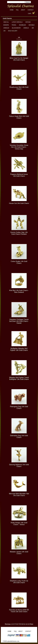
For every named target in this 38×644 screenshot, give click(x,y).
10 (23, 624)
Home (12, 10)
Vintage (28, 22)
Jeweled (6, 28)
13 (29, 624)
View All (6, 22)
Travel (14, 25)
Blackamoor (16, 28)
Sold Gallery (13, 31)
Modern (6, 25)
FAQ (17, 10)
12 (27, 624)
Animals (26, 28)
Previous (8, 624)
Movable (32, 25)
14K (4, 31)
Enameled (22, 25)
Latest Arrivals (17, 22)
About (23, 10)
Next (32, 624)
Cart (30, 14)
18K (33, 28)
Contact (31, 10)
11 (25, 624)
